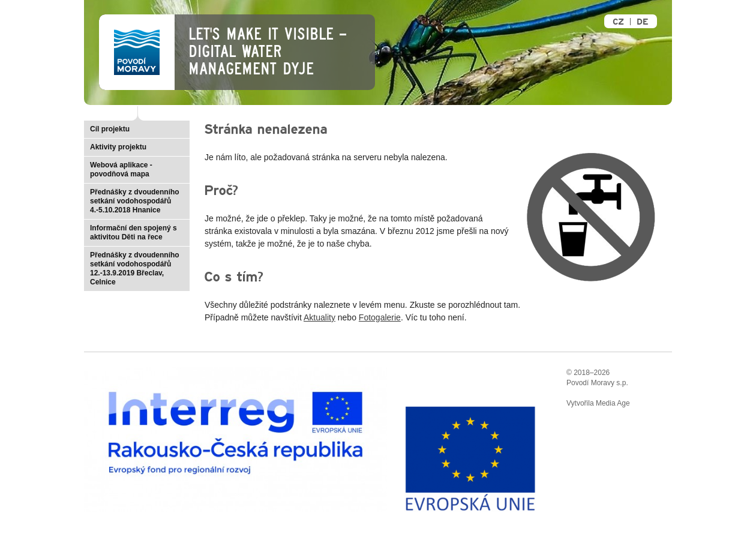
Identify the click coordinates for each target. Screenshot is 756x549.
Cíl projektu (110, 129)
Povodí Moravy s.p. (597, 383)
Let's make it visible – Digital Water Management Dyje (267, 52)
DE (642, 22)
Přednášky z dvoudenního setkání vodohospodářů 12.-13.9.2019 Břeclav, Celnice (135, 268)
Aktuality (319, 317)
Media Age (613, 403)
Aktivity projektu (118, 147)
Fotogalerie (380, 317)
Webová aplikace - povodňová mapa (121, 169)
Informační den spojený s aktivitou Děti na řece (133, 232)
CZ (618, 22)
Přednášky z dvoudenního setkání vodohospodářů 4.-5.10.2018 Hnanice (135, 201)
